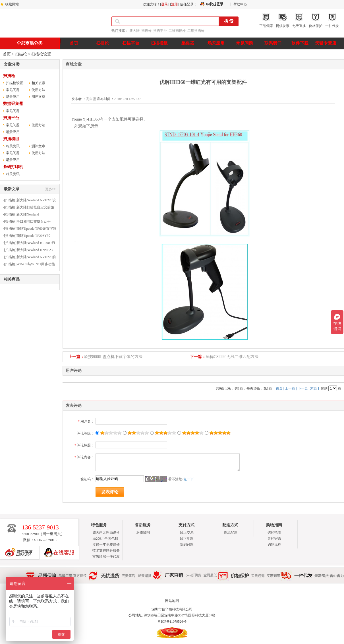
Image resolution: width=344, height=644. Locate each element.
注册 (175, 4)
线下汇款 (187, 539)
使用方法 (38, 90)
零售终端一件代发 (106, 556)
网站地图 (172, 601)
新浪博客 (17, 553)
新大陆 (134, 31)
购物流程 (274, 544)
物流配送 (231, 533)
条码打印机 (13, 167)
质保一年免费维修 (106, 544)
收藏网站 (12, 4)
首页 (7, 54)
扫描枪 (146, 31)
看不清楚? (181, 479)
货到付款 (187, 544)
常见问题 (13, 90)
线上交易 (187, 533)
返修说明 (143, 533)
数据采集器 (13, 104)
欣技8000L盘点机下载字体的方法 (113, 357)
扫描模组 (11, 139)
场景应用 (13, 97)
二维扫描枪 (177, 31)
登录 (165, 4)
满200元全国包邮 (105, 539)
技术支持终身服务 (106, 550)
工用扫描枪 (196, 31)
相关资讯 (38, 83)
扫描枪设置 (41, 54)
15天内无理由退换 (106, 533)
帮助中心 (240, 4)
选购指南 (274, 533)
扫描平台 (160, 31)
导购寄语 (274, 539)
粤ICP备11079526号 (172, 622)
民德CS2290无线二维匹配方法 (232, 357)
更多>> (51, 189)
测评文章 (38, 97)
